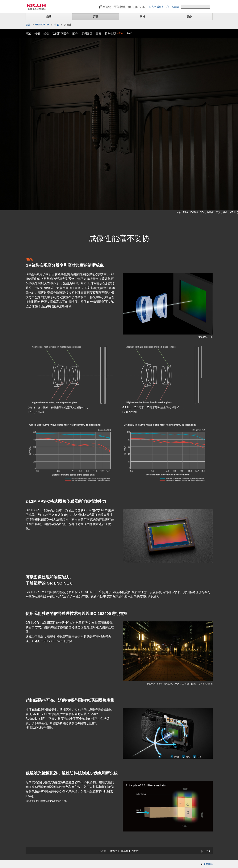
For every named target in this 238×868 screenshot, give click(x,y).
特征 (56, 25)
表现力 (124, 851)
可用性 (135, 851)
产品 (96, 17)
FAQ (129, 33)
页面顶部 (208, 864)
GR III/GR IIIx (42, 25)
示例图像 (87, 33)
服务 (189, 17)
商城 (142, 17)
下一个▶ (206, 851)
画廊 (99, 33)
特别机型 (114, 33)
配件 (75, 33)
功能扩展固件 (61, 33)
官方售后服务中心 (159, 7)
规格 (46, 33)
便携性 (114, 851)
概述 (28, 33)
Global (176, 7)
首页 (28, 25)
